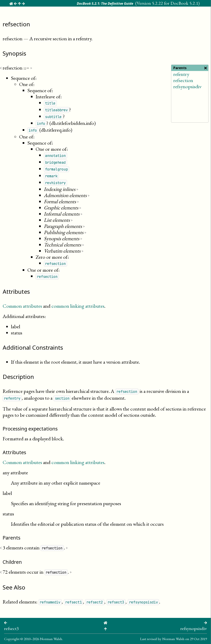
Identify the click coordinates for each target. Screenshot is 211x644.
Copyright (12, 639)
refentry (181, 74)
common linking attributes (78, 306)
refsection (183, 80)
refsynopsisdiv (187, 86)
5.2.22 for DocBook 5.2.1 (175, 3)
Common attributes (22, 306)
